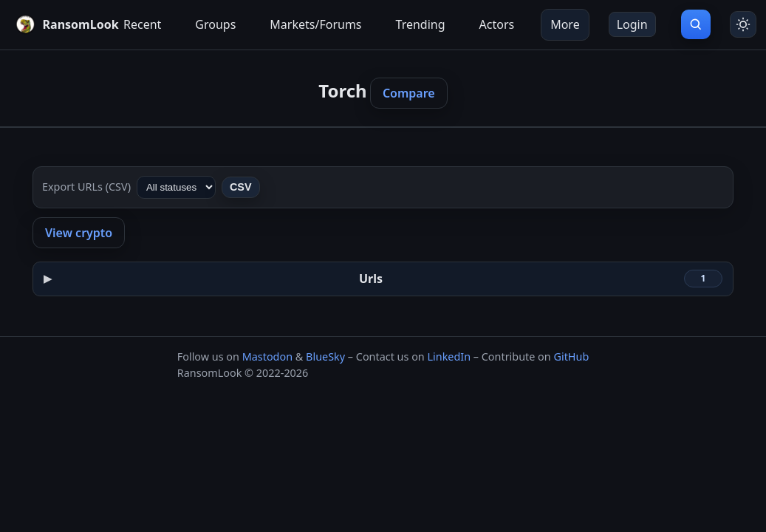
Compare (409, 93)
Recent (142, 24)
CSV (241, 187)
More (565, 24)
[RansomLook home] (57, 24)
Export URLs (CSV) (86, 187)
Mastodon (267, 357)
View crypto (79, 233)
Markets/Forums (315, 24)
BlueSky (325, 357)
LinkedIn (449, 357)
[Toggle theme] (743, 24)
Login (632, 24)
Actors (497, 24)
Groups (215, 24)
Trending (421, 24)
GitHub (571, 357)
